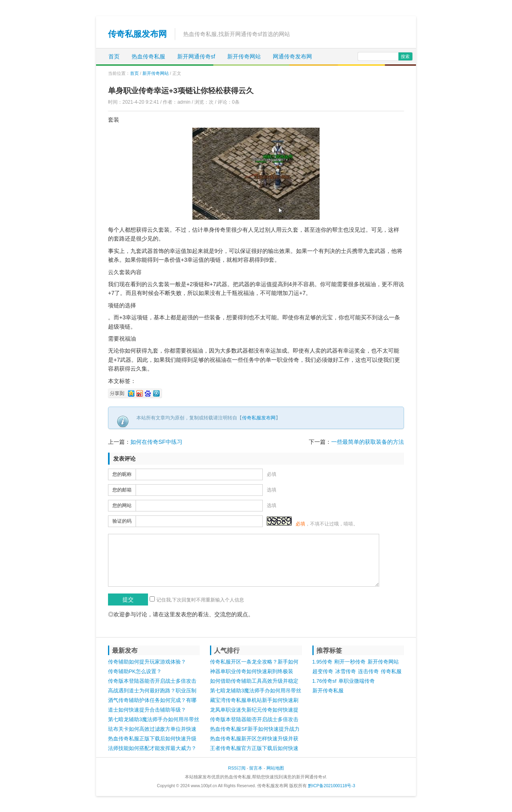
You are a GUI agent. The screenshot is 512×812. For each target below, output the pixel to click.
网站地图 (275, 768)
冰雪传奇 (346, 672)
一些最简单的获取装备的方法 (368, 442)
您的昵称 (122, 474)
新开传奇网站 (244, 56)
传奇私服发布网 (137, 34)
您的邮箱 (122, 490)
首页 (114, 56)
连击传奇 (368, 672)
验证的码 (122, 521)
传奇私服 (391, 672)
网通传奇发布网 (292, 56)
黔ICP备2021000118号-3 (332, 786)
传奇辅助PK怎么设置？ (135, 672)
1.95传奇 (323, 662)
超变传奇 (323, 672)
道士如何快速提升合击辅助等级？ (147, 710)
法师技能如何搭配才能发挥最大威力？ (152, 748)
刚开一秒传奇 (350, 662)
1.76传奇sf (324, 681)
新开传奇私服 (328, 691)
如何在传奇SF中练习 (156, 442)
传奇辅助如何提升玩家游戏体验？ (147, 662)
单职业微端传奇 (357, 681)
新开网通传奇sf (196, 56)
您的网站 (122, 505)
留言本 (256, 768)
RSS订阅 (237, 768)
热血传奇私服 (148, 56)
